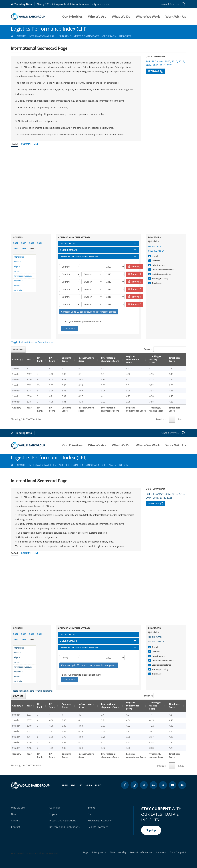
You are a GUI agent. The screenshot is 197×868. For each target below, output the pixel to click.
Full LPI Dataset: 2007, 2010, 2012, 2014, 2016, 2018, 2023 (165, 63)
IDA (73, 785)
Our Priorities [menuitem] (72, 17)
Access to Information (141, 852)
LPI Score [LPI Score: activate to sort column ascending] (52, 359)
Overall (155, 256)
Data (90, 814)
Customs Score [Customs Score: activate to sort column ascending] (66, 359)
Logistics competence (161, 274)
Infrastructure (158, 265)
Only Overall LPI (156, 251)
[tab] (99, 243)
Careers (16, 821)
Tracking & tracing (160, 279)
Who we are (18, 808)
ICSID (98, 785)
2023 (32, 248)
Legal (86, 852)
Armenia (18, 285)
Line (36, 144)
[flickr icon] (182, 785)
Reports (125, 36)
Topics (53, 814)
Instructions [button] (68, 243)
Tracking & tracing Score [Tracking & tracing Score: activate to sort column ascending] (155, 359)
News (14, 814)
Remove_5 (135, 304)
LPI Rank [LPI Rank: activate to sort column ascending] (40, 359)
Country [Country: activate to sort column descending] (17, 359)
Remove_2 (135, 282)
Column (26, 144)
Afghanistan (19, 257)
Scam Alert (161, 852)
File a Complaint (178, 852)
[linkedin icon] (153, 785)
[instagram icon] (163, 785)
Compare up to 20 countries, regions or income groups (89, 312)
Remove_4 (135, 297)
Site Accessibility (118, 852)
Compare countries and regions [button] (79, 256)
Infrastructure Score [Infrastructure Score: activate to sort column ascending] (86, 359)
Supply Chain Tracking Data (79, 36)
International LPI (42, 36)
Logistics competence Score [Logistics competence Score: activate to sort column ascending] (133, 359)
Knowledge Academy (100, 821)
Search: (165, 349)
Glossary (109, 36)
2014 (40, 243)
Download (156, 71)
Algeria (17, 266)
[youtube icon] (173, 785)
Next (181, 419)
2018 (24, 248)
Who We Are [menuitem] (97, 17)
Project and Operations (63, 821)
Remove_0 (135, 267)
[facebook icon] (125, 785)
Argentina (18, 281)
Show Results (69, 328)
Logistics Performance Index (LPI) (49, 29)
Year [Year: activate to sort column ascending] (29, 359)
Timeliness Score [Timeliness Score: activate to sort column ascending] (175, 359)
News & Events (170, 4)
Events (91, 808)
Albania (17, 262)
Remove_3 (135, 289)
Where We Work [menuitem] (148, 17)
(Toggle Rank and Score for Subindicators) (32, 342)
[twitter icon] (144, 785)
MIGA (89, 785)
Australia (18, 290)
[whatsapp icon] (134, 785)
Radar (14, 144)
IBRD (65, 785)
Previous (161, 419)
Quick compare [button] (69, 250)
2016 (16, 248)
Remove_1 (135, 274)
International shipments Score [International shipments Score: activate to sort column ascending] (110, 359)
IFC (80, 785)
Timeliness (156, 283)
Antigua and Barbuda (23, 276)
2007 (16, 243)
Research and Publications (64, 827)
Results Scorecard (98, 827)
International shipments (162, 270)
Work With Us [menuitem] (176, 17)
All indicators (155, 246)
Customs (156, 261)
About (21, 36)
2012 (32, 243)
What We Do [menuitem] (121, 17)
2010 (24, 243)
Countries (55, 808)
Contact (15, 827)
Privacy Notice (99, 852)
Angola (17, 271)
